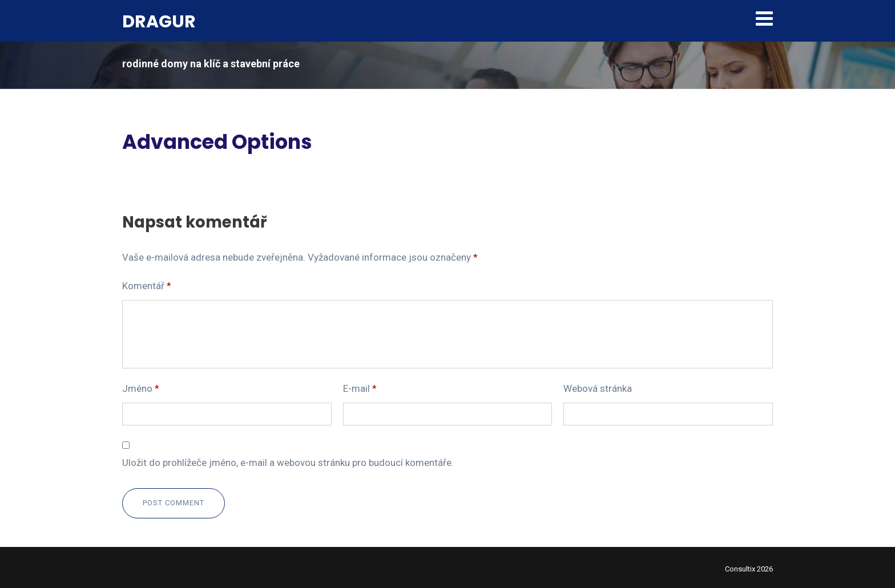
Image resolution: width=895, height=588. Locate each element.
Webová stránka (598, 388)
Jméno (141, 388)
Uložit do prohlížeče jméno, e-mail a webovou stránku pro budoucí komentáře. (288, 463)
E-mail (360, 388)
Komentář (147, 286)
